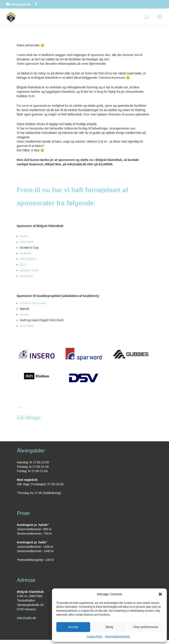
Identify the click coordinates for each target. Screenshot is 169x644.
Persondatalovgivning (117, 637)
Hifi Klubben (28, 259)
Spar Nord (27, 242)
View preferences (146, 627)
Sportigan (26, 276)
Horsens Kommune (33, 303)
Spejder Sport (29, 270)
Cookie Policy (95, 637)
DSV (23, 265)
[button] (160, 594)
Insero (24, 236)
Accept (73, 627)
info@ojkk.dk (26, 618)
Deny (109, 627)
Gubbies (26, 253)
